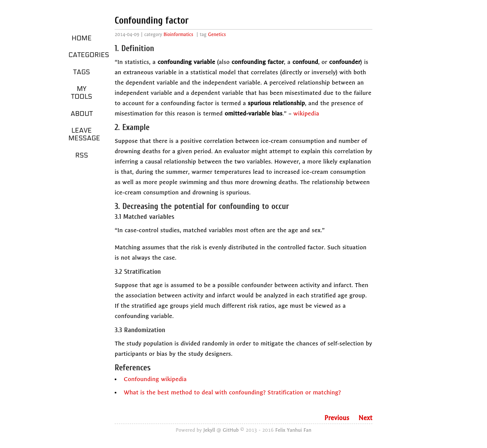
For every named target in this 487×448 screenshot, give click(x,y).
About (82, 114)
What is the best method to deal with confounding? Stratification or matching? (232, 392)
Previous (337, 418)
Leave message (84, 134)
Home (82, 38)
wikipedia (306, 114)
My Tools (81, 93)
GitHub (231, 430)
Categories (85, 55)
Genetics (217, 35)
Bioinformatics (178, 35)
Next (365, 418)
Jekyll (209, 430)
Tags (82, 72)
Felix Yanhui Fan (293, 430)
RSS (82, 155)
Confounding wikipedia (155, 379)
